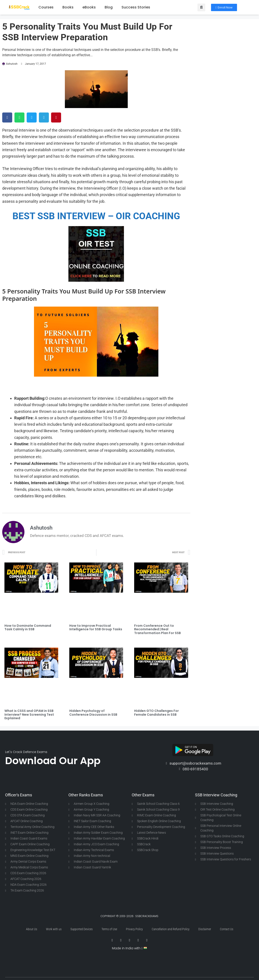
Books (68, 7)
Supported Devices (82, 929)
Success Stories (136, 7)
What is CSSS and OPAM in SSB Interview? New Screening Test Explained (29, 715)
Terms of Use (109, 929)
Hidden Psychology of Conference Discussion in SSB (93, 713)
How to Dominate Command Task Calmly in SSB (28, 628)
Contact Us (227, 929)
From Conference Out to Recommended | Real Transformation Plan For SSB (157, 629)
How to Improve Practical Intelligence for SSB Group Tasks (96, 628)
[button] (201, 7)
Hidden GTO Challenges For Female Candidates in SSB (156, 713)
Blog (109, 7)
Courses (46, 7)
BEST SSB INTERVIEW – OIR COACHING (96, 216)
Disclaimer (205, 929)
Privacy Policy (134, 929)
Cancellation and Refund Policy (171, 929)
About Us (32, 929)
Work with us (54, 929)
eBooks (89, 7)
